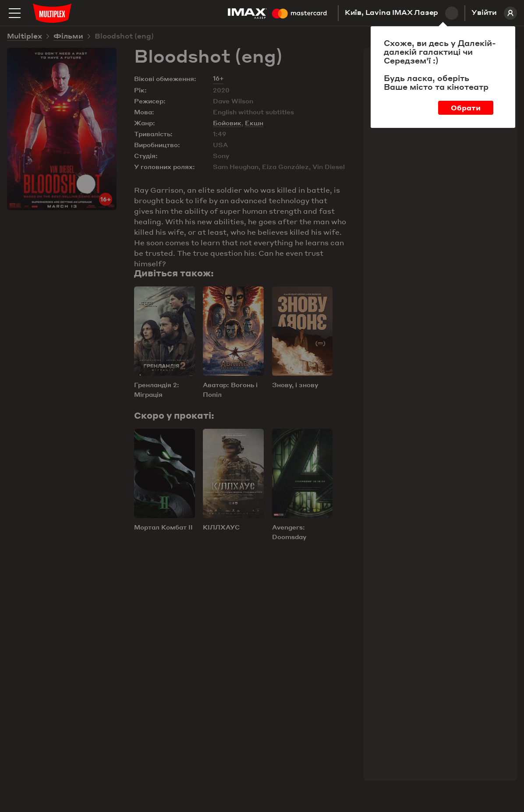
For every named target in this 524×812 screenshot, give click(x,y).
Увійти (494, 13)
